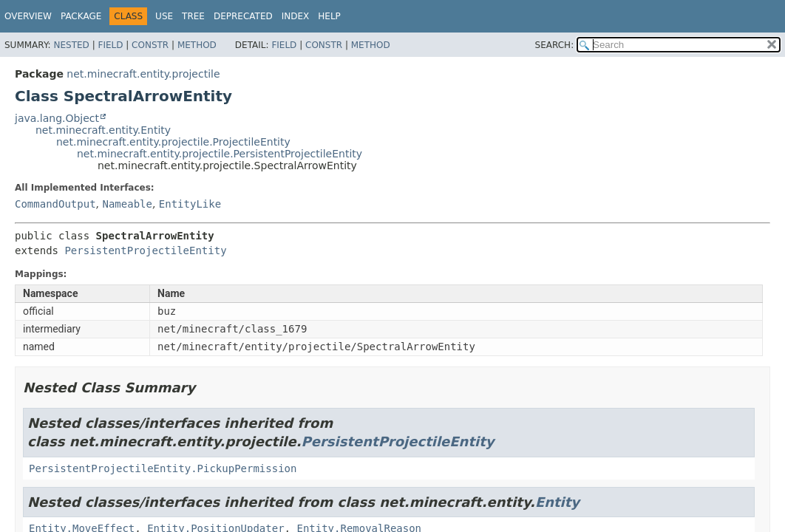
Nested (71, 45)
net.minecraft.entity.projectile (143, 74)
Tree (193, 16)
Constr (150, 45)
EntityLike (190, 204)
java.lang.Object (57, 118)
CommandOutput (55, 204)
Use (164, 16)
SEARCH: (555, 45)
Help (329, 16)
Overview (28, 16)
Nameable (127, 204)
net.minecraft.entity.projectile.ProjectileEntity (173, 142)
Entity (557, 502)
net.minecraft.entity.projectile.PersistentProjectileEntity (220, 154)
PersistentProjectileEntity (145, 250)
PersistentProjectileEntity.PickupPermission (163, 468)
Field (110, 45)
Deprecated (243, 16)
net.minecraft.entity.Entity (103, 130)
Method (197, 45)
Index (296, 16)
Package (81, 16)
